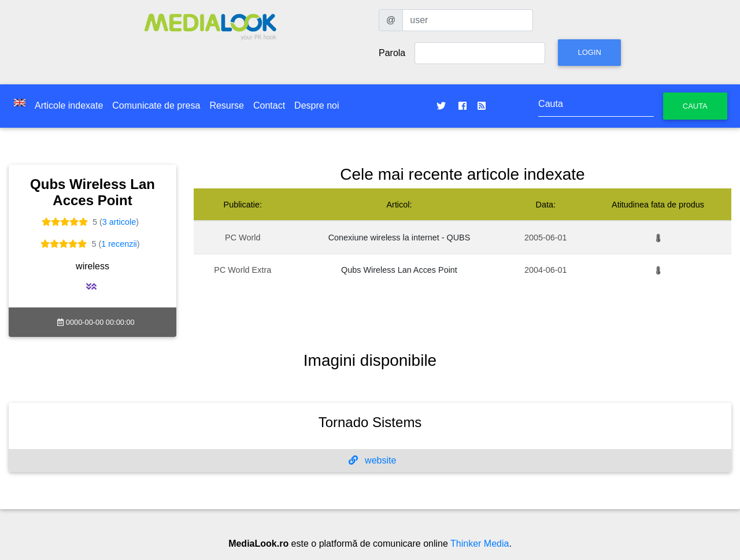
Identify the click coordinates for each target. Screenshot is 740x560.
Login (589, 52)
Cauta (695, 106)
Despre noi (317, 105)
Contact (269, 105)
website (373, 460)
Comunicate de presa (156, 105)
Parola (392, 53)
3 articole (119, 222)
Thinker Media (480, 544)
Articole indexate (69, 105)
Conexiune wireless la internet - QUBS (399, 238)
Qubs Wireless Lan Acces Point (399, 270)
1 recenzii (119, 244)
